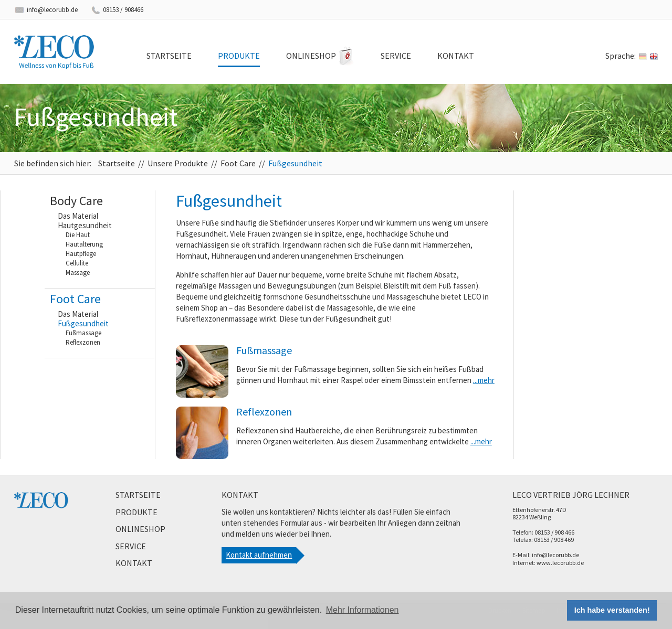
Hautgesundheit (85, 226)
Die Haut (78, 235)
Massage (78, 273)
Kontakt (456, 56)
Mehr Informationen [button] (363, 610)
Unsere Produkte (178, 163)
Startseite (169, 56)
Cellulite (77, 263)
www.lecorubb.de (560, 563)
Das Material (78, 216)
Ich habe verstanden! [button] (612, 610)
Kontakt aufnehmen (259, 555)
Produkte (239, 56)
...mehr (484, 380)
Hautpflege (81, 254)
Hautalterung (84, 244)
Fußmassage (83, 333)
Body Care (76, 201)
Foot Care (238, 163)
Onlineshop (311, 56)
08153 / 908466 (123, 10)
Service (396, 56)
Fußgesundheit (295, 163)
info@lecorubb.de (52, 10)
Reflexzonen (83, 342)
